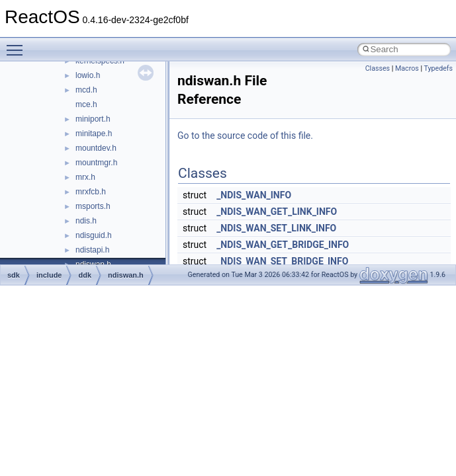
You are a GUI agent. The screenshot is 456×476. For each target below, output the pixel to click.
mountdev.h (96, 148)
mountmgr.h (96, 163)
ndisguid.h (94, 235)
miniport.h (93, 119)
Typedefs (438, 68)
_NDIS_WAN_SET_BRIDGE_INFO (282, 261)
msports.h (93, 206)
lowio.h (88, 75)
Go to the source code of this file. (245, 136)
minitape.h (94, 134)
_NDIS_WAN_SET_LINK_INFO (276, 228)
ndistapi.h (92, 250)
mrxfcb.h (91, 192)
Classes (378, 68)
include (49, 275)
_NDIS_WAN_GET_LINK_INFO (277, 212)
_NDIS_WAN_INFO (254, 195)
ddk (85, 275)
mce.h (86, 104)
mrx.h (85, 177)
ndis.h (86, 221)
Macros (407, 68)
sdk (14, 275)
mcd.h (86, 90)
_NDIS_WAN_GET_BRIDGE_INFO (283, 245)
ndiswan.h (126, 275)
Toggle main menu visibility (18, 44)
